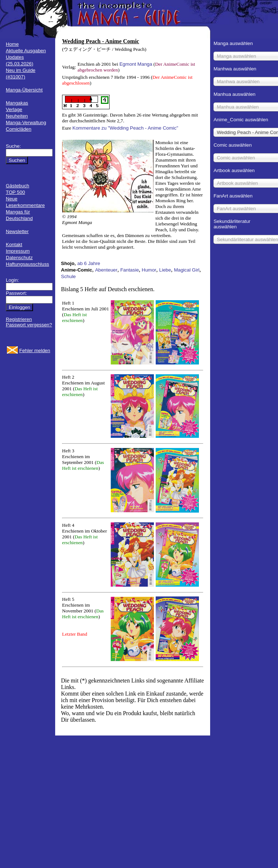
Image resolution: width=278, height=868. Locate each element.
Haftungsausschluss (27, 264)
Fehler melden (35, 351)
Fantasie (129, 270)
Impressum (18, 251)
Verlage (14, 109)
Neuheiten (17, 116)
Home (12, 44)
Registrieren (19, 319)
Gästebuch (17, 186)
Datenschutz (19, 258)
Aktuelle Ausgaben (26, 51)
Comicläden (19, 129)
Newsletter (17, 231)
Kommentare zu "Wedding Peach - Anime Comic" (125, 128)
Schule (68, 276)
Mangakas (17, 103)
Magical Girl (187, 270)
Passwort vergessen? (29, 325)
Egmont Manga (136, 64)
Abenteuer (106, 270)
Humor (149, 270)
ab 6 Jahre (89, 263)
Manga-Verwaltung (26, 123)
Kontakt (14, 244)
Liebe (165, 270)
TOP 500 (15, 192)
